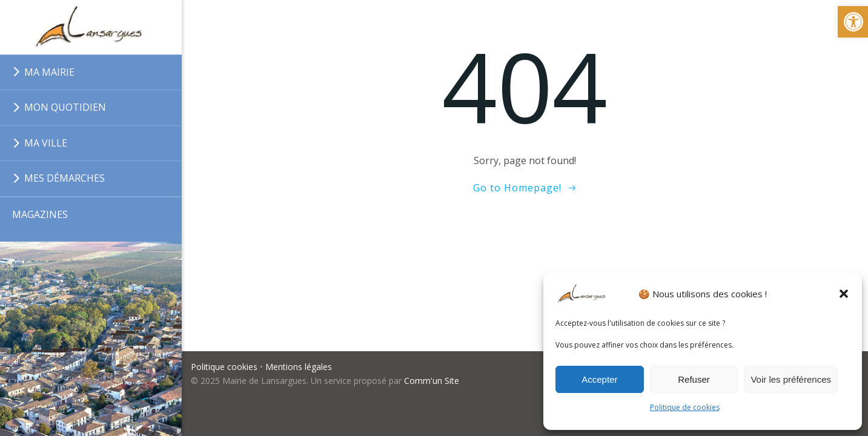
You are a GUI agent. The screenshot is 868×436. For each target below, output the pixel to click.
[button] (844, 294)
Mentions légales (299, 367)
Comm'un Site (432, 381)
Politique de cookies (685, 407)
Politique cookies (224, 367)
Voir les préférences (791, 379)
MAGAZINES (40, 214)
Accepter (599, 379)
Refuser (694, 379)
